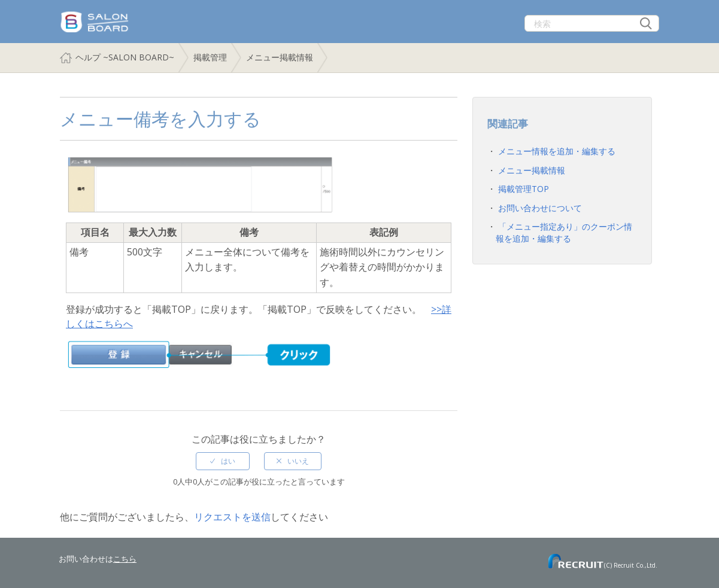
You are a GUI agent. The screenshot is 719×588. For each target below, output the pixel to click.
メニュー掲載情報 (280, 57)
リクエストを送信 (232, 517)
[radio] (223, 461)
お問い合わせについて (540, 208)
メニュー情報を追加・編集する (557, 151)
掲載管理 (210, 57)
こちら (125, 559)
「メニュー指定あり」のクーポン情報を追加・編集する (564, 232)
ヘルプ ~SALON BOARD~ (125, 57)
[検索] (592, 23)
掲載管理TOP (524, 189)
